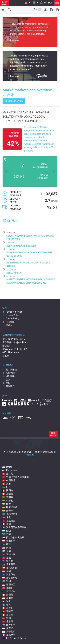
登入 (50, 3)
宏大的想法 (10, 370)
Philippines (10, 470)
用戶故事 (8, 376)
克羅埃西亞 (10, 514)
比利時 (8, 490)
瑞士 (7, 601)
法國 (7, 524)
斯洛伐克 (9, 574)
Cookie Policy (11, 318)
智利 (7, 581)
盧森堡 (8, 628)
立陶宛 (8, 497)
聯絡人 (7, 325)
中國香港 (9, 480)
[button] (28, 3)
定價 (6, 380)
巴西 (7, 487)
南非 (7, 544)
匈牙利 (8, 501)
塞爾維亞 (9, 584)
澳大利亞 (9, 625)
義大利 (8, 608)
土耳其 (8, 474)
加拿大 (8, 494)
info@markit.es (20, 342)
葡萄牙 (8, 611)
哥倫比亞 (9, 554)
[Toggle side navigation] (2, 10)
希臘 (7, 517)
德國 (7, 618)
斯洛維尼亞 (10, 578)
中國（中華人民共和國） (17, 477)
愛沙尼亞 (9, 591)
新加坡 (8, 598)
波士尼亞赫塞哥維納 (14, 527)
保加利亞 (9, 541)
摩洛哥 (8, 621)
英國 (7, 551)
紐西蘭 (8, 561)
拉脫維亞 (9, 521)
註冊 (57, 3)
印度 (7, 504)
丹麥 (7, 484)
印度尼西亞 (10, 507)
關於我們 (8, 386)
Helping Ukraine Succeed (21, 246)
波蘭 (7, 531)
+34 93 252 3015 (16, 339)
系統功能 (8, 373)
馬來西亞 (9, 564)
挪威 (7, 558)
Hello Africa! (14, 273)
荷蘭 (7, 571)
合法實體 (8, 322)
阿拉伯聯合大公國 (13, 537)
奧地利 (8, 588)
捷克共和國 (10, 568)
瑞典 (7, 605)
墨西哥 (8, 615)
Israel (7, 467)
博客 (6, 383)
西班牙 (8, 511)
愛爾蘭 (8, 595)
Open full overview (14, 101)
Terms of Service (12, 312)
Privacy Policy (11, 315)
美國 (7, 548)
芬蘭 (7, 534)
